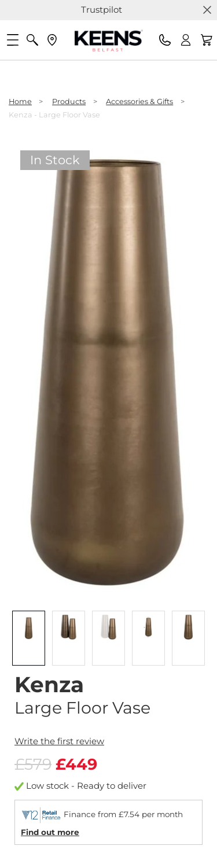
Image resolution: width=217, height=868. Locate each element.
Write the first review (59, 741)
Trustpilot (102, 10)
